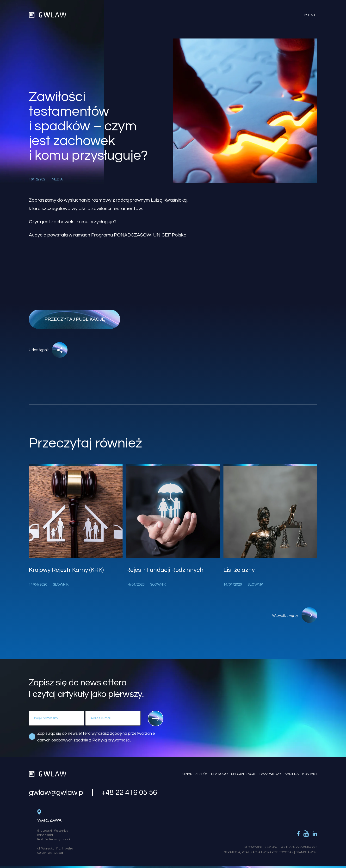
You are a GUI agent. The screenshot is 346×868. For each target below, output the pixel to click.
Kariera (292, 774)
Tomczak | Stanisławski (298, 852)
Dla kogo (219, 774)
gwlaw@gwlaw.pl (57, 792)
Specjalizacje (243, 774)
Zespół (201, 774)
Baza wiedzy (270, 774)
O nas (187, 774)
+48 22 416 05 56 (129, 792)
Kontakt (310, 774)
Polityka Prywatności (299, 847)
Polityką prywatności (111, 740)
